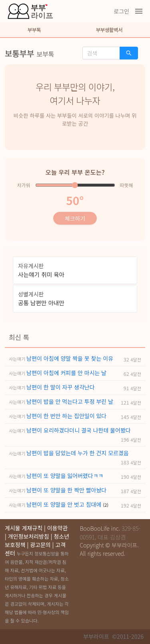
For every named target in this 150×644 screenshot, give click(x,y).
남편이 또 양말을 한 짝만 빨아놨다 (66, 490)
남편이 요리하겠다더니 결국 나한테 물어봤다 (78, 430)
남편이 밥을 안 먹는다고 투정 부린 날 (70, 401)
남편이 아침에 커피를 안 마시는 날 (66, 373)
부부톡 (34, 30)
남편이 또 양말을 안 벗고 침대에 (65, 504)
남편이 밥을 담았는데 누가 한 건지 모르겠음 (77, 453)
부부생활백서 (109, 30)
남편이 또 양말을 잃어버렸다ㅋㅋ (65, 476)
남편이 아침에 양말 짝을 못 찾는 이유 (70, 358)
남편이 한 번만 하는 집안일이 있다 (66, 416)
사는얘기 (18, 359)
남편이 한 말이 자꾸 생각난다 (60, 387)
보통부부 (20, 53)
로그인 (121, 11)
